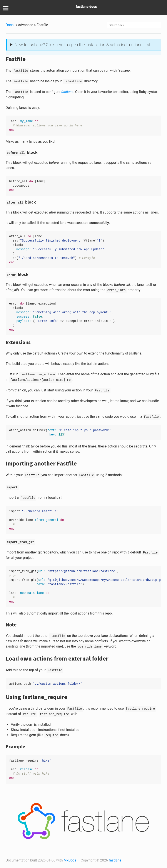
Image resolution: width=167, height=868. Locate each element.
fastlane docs (86, 7)
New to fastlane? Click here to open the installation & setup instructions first (82, 45)
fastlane (115, 860)
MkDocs (70, 860)
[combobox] (134, 25)
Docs (10, 25)
